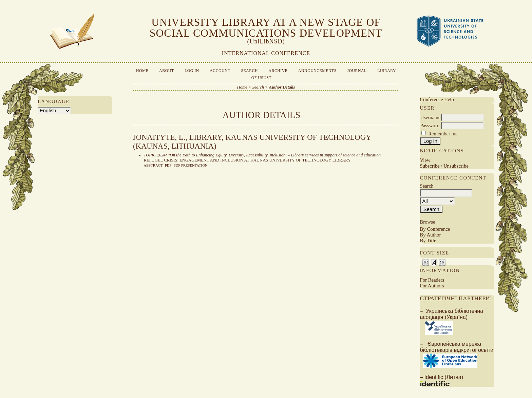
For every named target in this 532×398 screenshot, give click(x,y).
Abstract (153, 165)
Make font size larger (442, 262)
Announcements (317, 71)
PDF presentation (191, 165)
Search (249, 71)
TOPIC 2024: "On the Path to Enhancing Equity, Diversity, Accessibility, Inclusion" (216, 155)
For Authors (432, 286)
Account (220, 71)
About (166, 71)
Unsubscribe (456, 166)
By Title (428, 241)
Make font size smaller (426, 262)
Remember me (443, 134)
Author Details (282, 87)
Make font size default (434, 262)
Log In (192, 71)
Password (430, 126)
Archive (278, 71)
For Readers (432, 280)
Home (142, 71)
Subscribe (430, 166)
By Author (430, 235)
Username (430, 117)
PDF (168, 165)
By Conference (435, 229)
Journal (357, 71)
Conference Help (437, 99)
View (425, 160)
